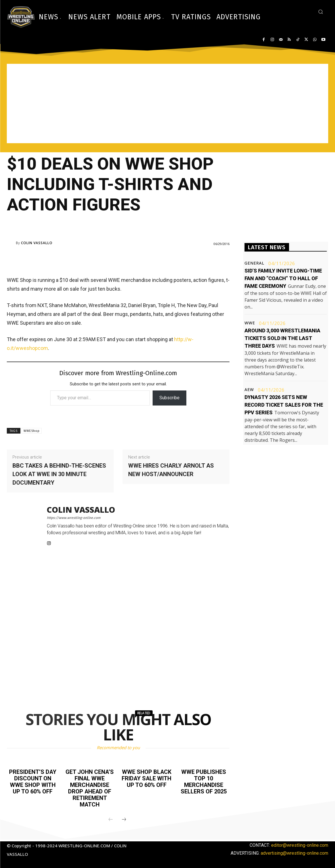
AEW (249, 390)
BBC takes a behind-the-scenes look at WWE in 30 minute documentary (59, 474)
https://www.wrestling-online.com (74, 518)
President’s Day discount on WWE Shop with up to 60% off (33, 781)
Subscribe (169, 398)
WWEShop (32, 431)
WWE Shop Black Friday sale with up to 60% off (147, 778)
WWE (250, 323)
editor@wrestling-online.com (300, 843)
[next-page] (124, 818)
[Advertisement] (167, 104)
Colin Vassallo (37, 243)
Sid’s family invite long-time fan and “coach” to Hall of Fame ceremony (283, 278)
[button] (321, 12)
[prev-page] (111, 818)
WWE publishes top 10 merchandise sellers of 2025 (204, 781)
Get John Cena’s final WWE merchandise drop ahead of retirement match (90, 787)
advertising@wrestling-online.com (294, 851)
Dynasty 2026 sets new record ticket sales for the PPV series (284, 405)
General (254, 263)
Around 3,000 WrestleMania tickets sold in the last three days (282, 338)
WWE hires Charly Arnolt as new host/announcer (171, 470)
